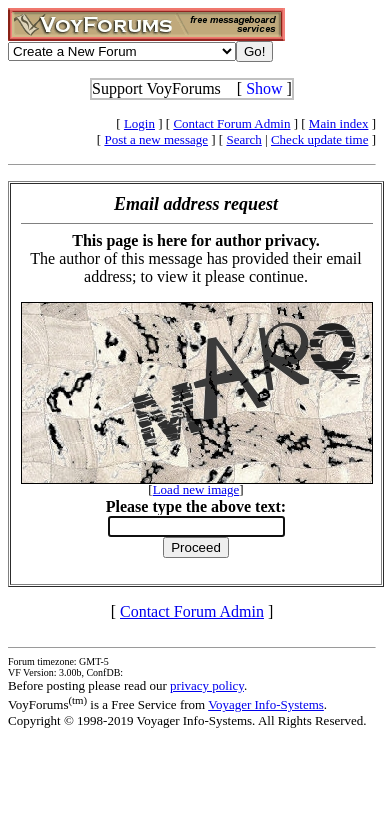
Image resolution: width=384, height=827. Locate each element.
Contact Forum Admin (231, 123)
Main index (339, 123)
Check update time (319, 139)
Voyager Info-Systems (266, 704)
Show (264, 88)
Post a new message (156, 139)
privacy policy (207, 685)
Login (139, 123)
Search (243, 139)
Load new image (196, 489)
